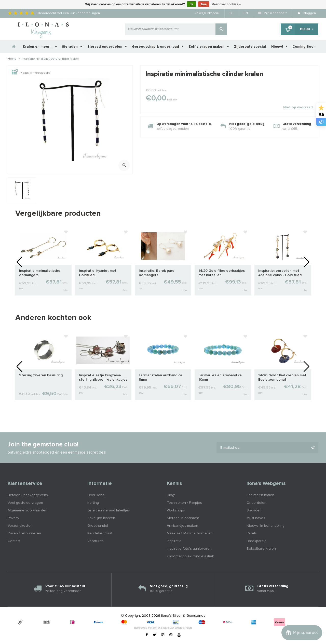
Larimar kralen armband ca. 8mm (161, 377)
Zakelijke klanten (101, 518)
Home (12, 59)
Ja (191, 4)
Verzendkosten (20, 526)
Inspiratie (174, 541)
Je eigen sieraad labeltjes (109, 510)
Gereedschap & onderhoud (158, 47)
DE (232, 13)
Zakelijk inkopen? (207, 13)
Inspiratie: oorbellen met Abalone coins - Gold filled (280, 273)
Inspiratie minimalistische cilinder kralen (50, 59)
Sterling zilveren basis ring (41, 375)
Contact (14, 541)
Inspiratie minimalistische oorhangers (40, 273)
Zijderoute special (250, 47)
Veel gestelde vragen (25, 503)
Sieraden (72, 47)
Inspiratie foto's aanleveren (189, 549)
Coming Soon (304, 47)
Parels (252, 533)
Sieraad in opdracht (183, 518)
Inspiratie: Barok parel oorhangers (157, 273)
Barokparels (256, 541)
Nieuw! (279, 47)
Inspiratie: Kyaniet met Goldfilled (98, 273)
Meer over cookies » (226, 4)
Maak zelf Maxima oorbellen (190, 533)
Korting (93, 503)
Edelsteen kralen (260, 495)
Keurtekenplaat (100, 533)
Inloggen (307, 13)
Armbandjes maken (182, 526)
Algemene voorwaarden (28, 510)
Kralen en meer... (40, 47)
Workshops (176, 510)
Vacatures (96, 541)
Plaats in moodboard (31, 73)
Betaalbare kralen (261, 549)
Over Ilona (96, 495)
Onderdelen (256, 503)
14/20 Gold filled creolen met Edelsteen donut (282, 377)
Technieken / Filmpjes (184, 503)
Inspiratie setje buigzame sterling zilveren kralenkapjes (103, 377)
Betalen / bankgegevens (28, 495)
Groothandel (98, 526)
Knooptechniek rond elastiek (190, 556)
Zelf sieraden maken (209, 47)
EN (246, 13)
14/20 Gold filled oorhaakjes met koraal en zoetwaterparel (222, 273)
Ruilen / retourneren (24, 533)
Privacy (13, 518)
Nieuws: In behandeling (266, 526)
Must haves (256, 518)
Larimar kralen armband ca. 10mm (220, 377)
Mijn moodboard (273, 13)
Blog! (171, 495)
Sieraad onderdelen (107, 47)
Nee (204, 4)
